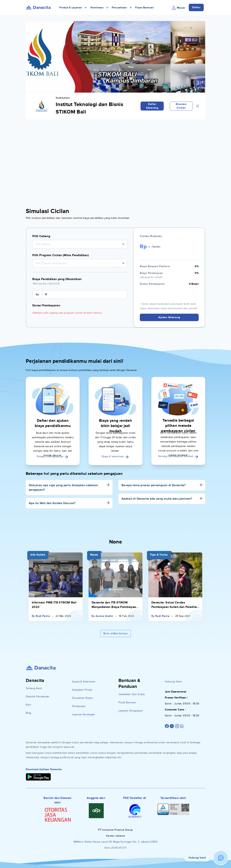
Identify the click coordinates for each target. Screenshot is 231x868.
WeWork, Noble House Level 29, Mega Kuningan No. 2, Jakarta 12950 (115, 842)
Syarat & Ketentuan (84, 682)
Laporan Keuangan (84, 714)
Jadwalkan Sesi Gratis (132, 694)
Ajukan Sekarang (169, 317)
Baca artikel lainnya (115, 633)
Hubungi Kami (173, 682)
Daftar (196, 7)
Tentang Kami (34, 688)
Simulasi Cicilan (181, 106)
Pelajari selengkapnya (53, 456)
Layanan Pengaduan (131, 711)
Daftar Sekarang (152, 106)
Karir (29, 705)
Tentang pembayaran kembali (178, 456)
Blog (29, 713)
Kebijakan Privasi (82, 690)
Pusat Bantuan (144, 8)
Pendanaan (79, 706)
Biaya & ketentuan (115, 456)
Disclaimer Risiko (83, 698)
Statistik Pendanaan (38, 697)
